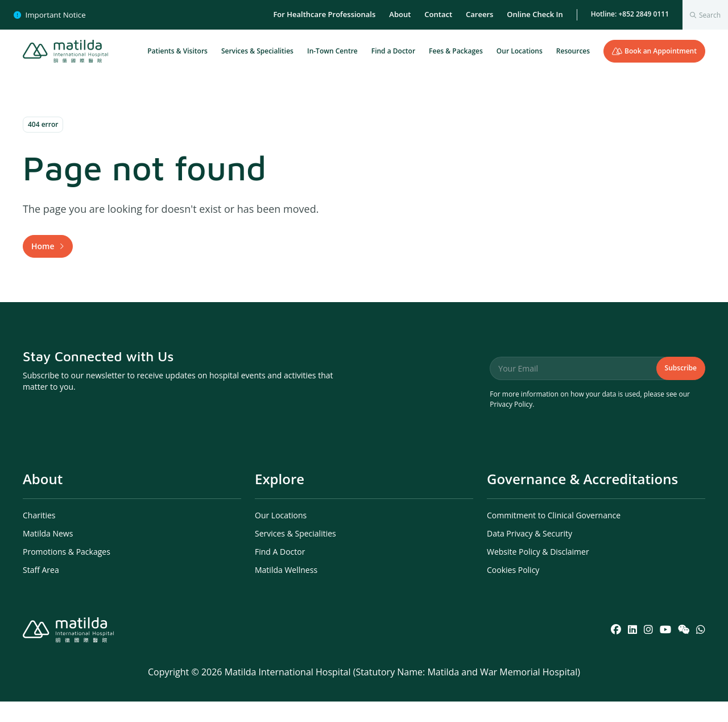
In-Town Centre (332, 51)
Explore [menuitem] (280, 499)
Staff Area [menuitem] (41, 590)
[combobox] (705, 15)
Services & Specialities (257, 51)
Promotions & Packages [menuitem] (67, 572)
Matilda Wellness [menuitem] (286, 590)
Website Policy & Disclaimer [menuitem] (538, 572)
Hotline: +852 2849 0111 (630, 14)
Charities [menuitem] (39, 536)
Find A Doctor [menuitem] (280, 572)
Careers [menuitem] (479, 14)
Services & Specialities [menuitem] (295, 554)
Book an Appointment (654, 51)
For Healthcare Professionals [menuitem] (324, 14)
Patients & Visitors (177, 51)
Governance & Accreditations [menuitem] (582, 499)
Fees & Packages (456, 51)
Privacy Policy (511, 425)
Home (43, 256)
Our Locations (520, 51)
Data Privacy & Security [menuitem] (530, 554)
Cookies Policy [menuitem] (513, 590)
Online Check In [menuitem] (535, 14)
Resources (573, 51)
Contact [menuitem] (438, 14)
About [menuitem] (400, 14)
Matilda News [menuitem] (48, 554)
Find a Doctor (393, 51)
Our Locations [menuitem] (281, 536)
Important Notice (50, 15)
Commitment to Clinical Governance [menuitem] (554, 536)
